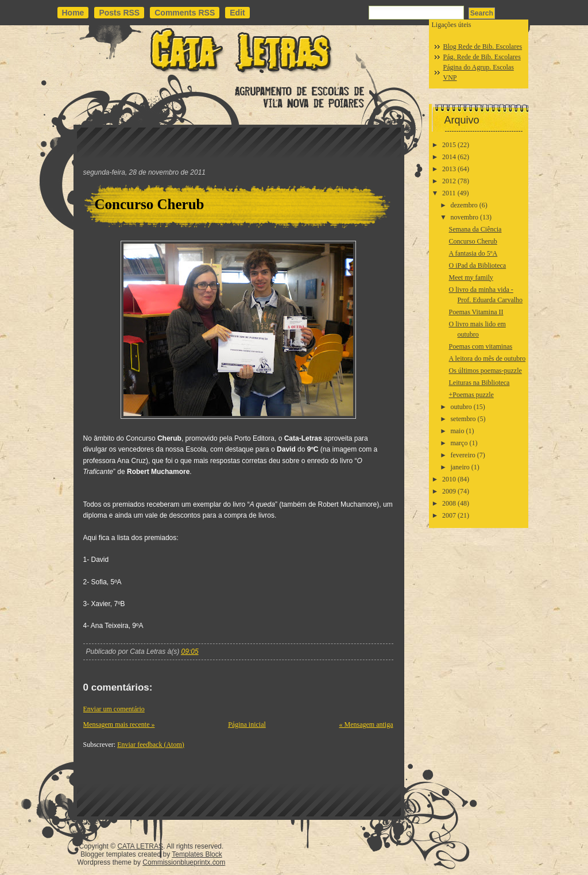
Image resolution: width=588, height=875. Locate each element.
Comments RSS (185, 13)
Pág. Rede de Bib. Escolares (482, 57)
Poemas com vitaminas (480, 346)
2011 (449, 193)
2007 (449, 515)
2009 (449, 491)
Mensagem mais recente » (119, 724)
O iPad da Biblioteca (477, 265)
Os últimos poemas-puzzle (485, 371)
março (459, 443)
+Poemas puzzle (471, 395)
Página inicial (247, 724)
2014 (449, 157)
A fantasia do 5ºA (473, 253)
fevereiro (463, 455)
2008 (449, 503)
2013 (449, 169)
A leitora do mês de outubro (487, 359)
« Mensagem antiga (366, 724)
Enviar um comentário (114, 709)
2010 (449, 479)
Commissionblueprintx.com (184, 862)
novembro (464, 217)
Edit (237, 13)
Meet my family (471, 277)
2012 (449, 181)
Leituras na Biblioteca (479, 383)
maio (457, 431)
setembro (463, 419)
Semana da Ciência (475, 229)
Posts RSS (119, 13)
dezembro (464, 205)
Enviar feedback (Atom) (151, 745)
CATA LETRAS (140, 846)
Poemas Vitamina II (476, 312)
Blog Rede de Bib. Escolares (483, 47)
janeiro (460, 467)
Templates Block (197, 854)
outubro (461, 407)
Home (73, 13)
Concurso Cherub (150, 204)
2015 (449, 145)
